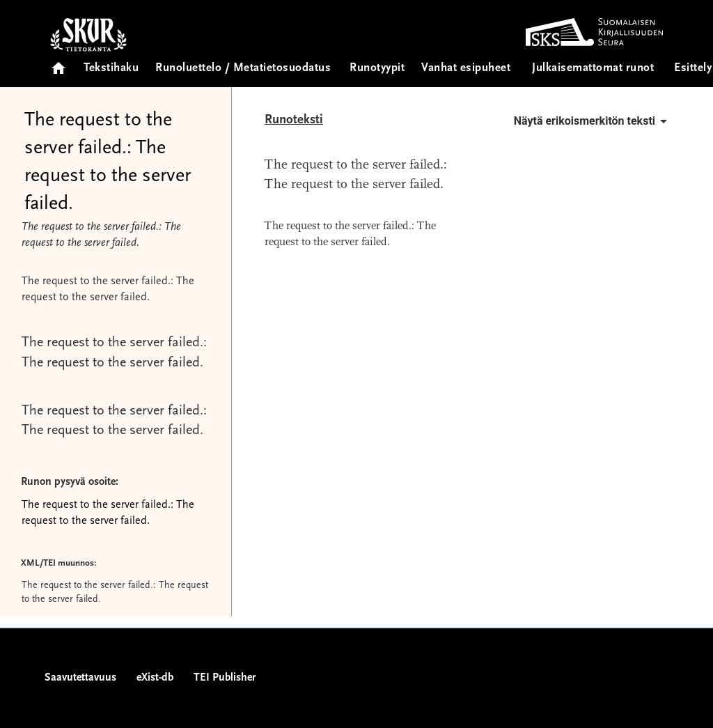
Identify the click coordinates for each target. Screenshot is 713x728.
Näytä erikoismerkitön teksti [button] (593, 121)
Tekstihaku (111, 69)
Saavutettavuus (80, 678)
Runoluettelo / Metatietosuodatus (243, 69)
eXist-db (155, 678)
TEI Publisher (225, 678)
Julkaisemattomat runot (593, 69)
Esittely (693, 69)
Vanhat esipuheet (466, 69)
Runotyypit (377, 69)
